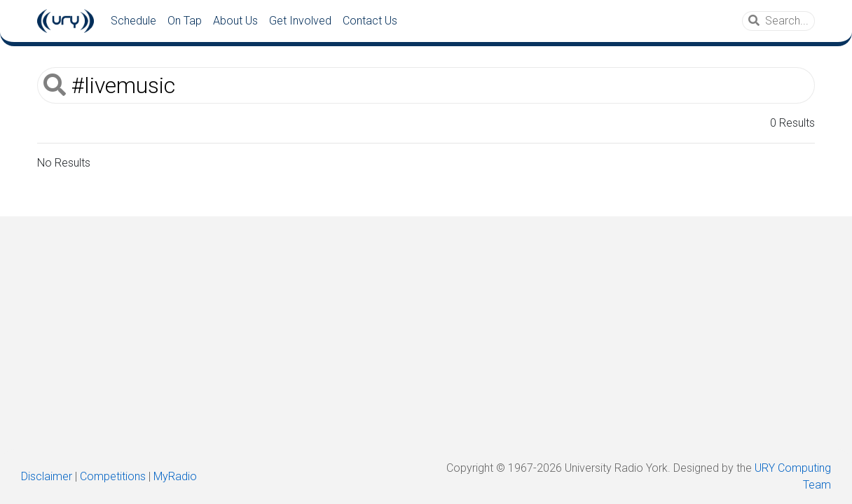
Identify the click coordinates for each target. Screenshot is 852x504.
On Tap (185, 21)
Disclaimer (47, 476)
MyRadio (175, 476)
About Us (235, 21)
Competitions (113, 476)
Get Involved (300, 21)
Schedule (133, 21)
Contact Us (370, 21)
